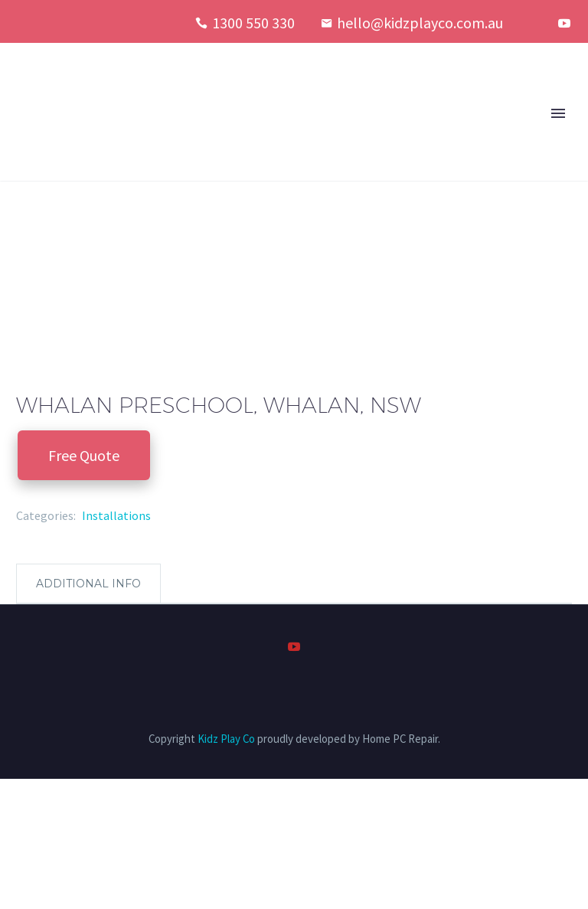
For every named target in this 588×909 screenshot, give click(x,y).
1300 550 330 (253, 23)
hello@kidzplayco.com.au (420, 23)
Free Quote (84, 455)
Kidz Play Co (226, 739)
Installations (116, 515)
